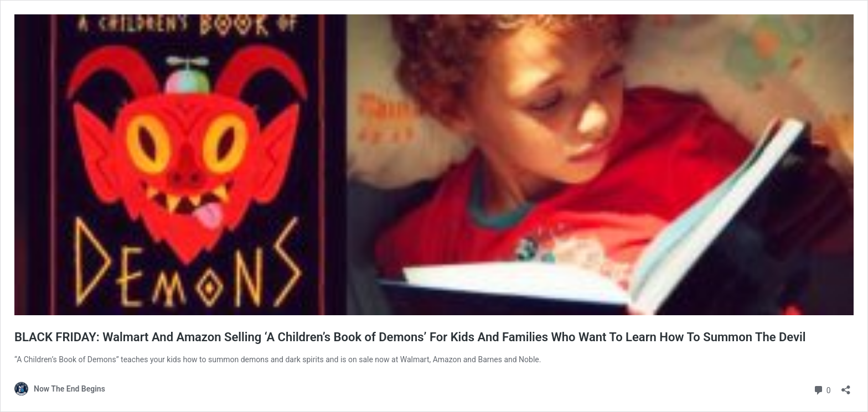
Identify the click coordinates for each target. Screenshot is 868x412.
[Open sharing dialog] (846, 386)
